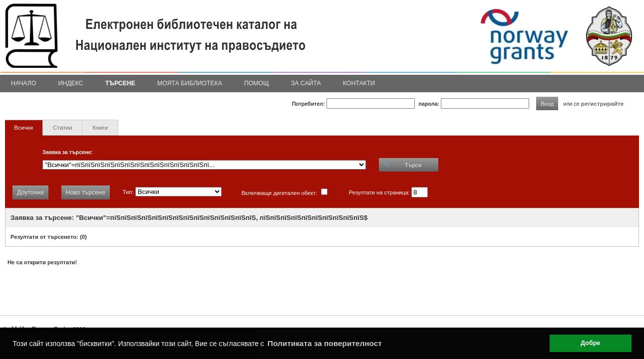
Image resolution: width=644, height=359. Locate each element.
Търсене (120, 83)
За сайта (306, 83)
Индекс (71, 83)
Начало (24, 83)
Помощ (257, 83)
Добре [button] (590, 343)
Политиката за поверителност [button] (325, 343)
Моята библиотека (190, 83)
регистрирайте (603, 103)
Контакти (359, 83)
